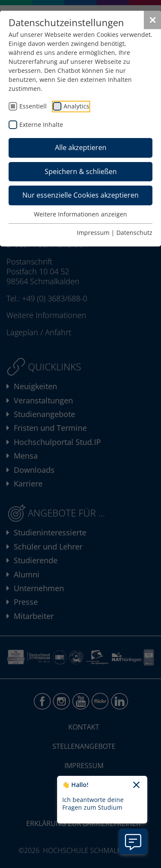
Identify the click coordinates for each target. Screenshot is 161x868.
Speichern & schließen (81, 171)
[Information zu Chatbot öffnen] (133, 841)
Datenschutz (134, 233)
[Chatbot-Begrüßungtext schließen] (136, 785)
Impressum (93, 233)
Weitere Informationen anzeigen (80, 214)
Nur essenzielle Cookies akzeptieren (80, 195)
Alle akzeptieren (81, 147)
